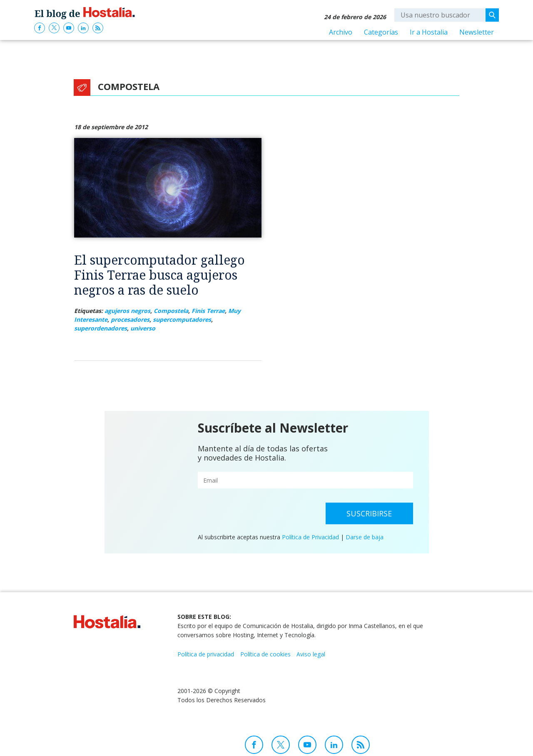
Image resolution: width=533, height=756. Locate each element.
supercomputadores (182, 319)
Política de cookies (265, 654)
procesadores (130, 319)
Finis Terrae (208, 311)
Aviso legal (311, 654)
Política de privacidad (206, 654)
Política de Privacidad (310, 537)
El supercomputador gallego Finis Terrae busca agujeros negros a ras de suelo (159, 275)
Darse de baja (365, 537)
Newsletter (477, 32)
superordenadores (101, 328)
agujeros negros (127, 311)
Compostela (171, 311)
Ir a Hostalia (429, 32)
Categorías (381, 32)
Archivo (341, 32)
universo (143, 328)
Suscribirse (369, 513)
